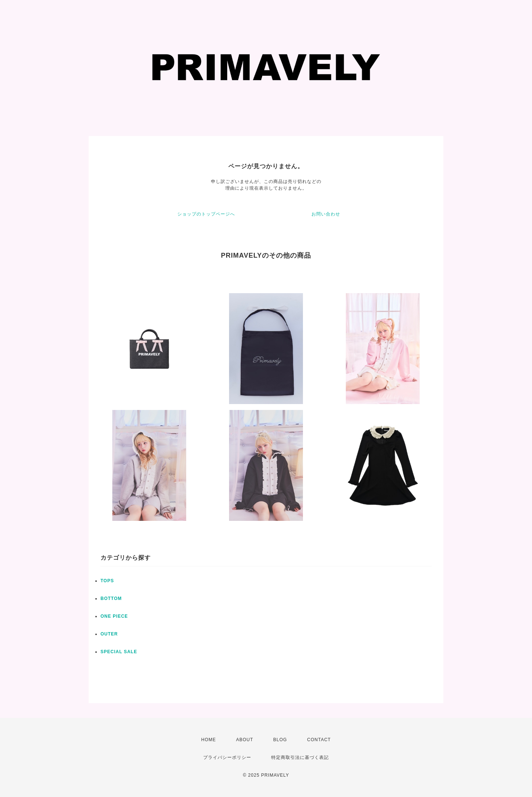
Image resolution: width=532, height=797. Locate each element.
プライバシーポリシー (227, 757)
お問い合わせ (326, 214)
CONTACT (319, 740)
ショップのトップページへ (206, 214)
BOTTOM (111, 598)
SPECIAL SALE (119, 652)
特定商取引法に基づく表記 (300, 757)
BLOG (280, 740)
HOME (209, 740)
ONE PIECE (114, 616)
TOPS (107, 581)
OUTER (109, 634)
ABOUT (245, 740)
